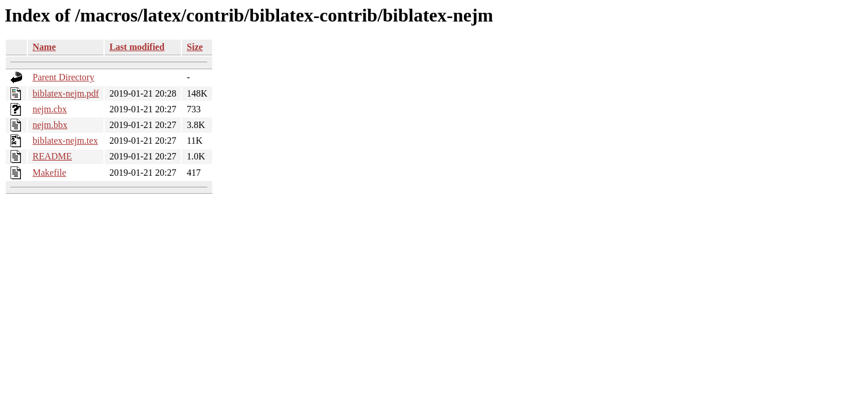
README (52, 156)
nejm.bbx (50, 125)
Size (195, 47)
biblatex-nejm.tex (65, 141)
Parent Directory (63, 77)
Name (44, 47)
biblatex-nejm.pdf (66, 93)
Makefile (49, 173)
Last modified (137, 47)
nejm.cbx (50, 109)
